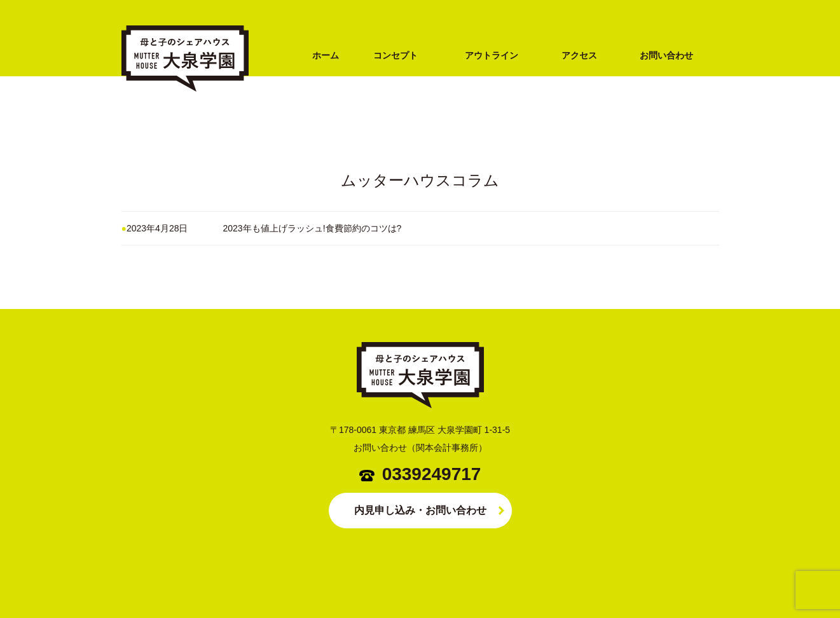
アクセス (579, 55)
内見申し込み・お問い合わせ (420, 510)
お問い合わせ (666, 55)
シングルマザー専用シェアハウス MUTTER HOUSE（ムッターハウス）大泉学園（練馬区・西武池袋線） (185, 113)
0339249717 (432, 474)
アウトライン (492, 55)
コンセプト (396, 55)
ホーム (326, 55)
